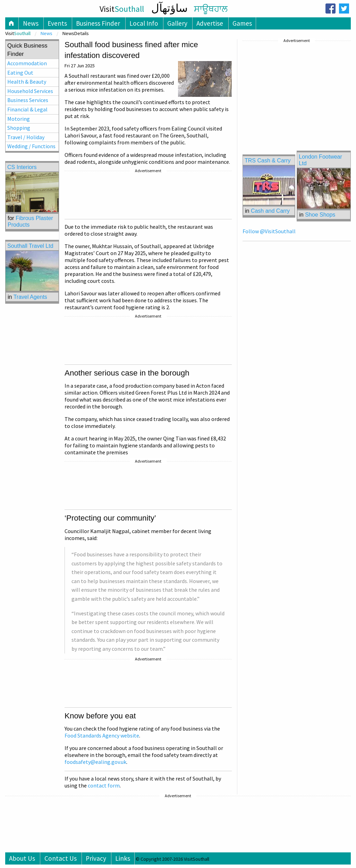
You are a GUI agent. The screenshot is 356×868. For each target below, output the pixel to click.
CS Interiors (22, 167)
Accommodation (27, 63)
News (31, 23)
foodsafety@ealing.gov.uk (95, 762)
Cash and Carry (270, 211)
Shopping (19, 128)
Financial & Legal (27, 109)
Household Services (30, 91)
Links (123, 858)
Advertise (210, 23)
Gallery (177, 23)
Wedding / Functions (31, 146)
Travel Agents (30, 297)
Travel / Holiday (26, 137)
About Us (22, 858)
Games (242, 23)
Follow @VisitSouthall (269, 231)
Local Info (144, 23)
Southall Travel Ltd (30, 246)
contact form (104, 785)
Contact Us (61, 858)
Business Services (28, 100)
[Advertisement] (148, 196)
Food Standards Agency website (102, 735)
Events (57, 23)
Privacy (96, 858)
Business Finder (98, 23)
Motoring (19, 119)
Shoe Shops (320, 215)
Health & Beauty (27, 82)
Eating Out (20, 73)
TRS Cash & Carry (268, 161)
